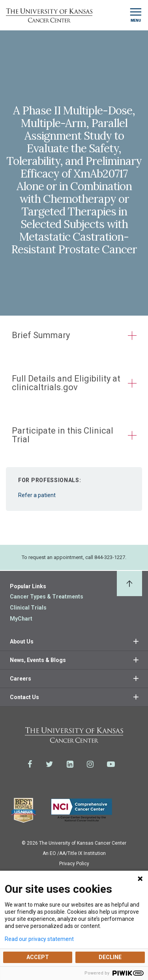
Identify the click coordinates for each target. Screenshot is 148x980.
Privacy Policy (74, 864)
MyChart (21, 619)
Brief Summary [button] (41, 335)
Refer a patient (74, 485)
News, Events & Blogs (38, 660)
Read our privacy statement (39, 939)
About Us (22, 641)
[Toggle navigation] (136, 15)
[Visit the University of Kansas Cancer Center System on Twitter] (50, 764)
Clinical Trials (28, 608)
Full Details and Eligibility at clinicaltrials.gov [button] (66, 383)
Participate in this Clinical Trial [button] (63, 435)
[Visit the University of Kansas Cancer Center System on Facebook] (30, 764)
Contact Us (24, 697)
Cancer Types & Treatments (47, 597)
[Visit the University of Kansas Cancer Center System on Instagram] (90, 764)
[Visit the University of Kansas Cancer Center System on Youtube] (111, 764)
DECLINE (110, 957)
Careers (21, 679)
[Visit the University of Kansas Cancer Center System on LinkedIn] (70, 764)
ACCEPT (38, 957)
